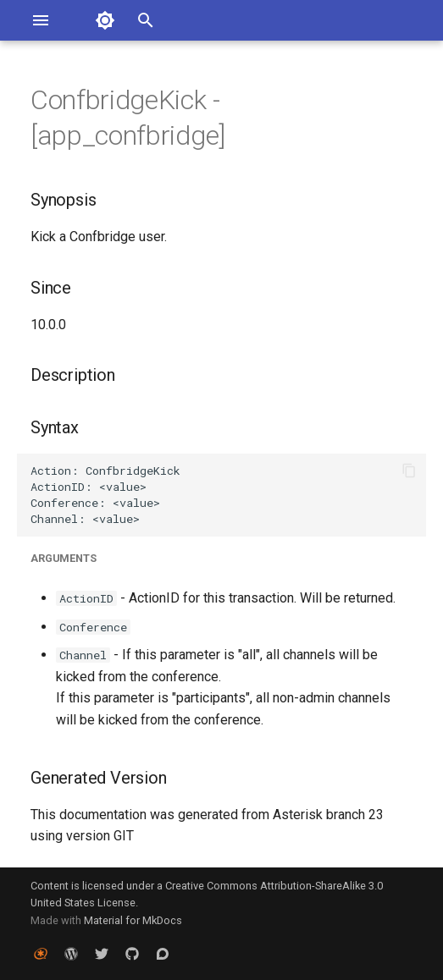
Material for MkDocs (133, 920)
